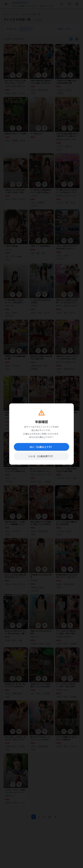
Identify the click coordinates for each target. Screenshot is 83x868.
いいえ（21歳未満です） (41, 456)
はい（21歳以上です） (41, 447)
